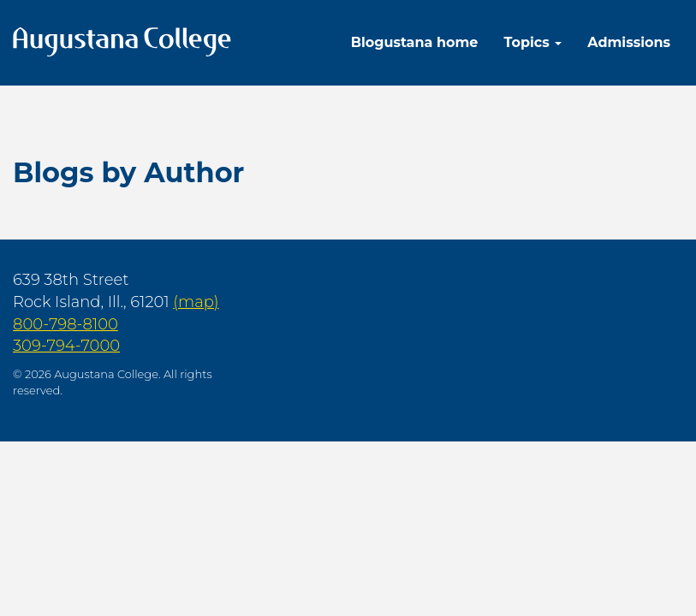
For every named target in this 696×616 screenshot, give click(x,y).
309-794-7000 (66, 346)
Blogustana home (415, 42)
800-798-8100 (65, 324)
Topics (532, 42)
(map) (196, 302)
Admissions (629, 42)
